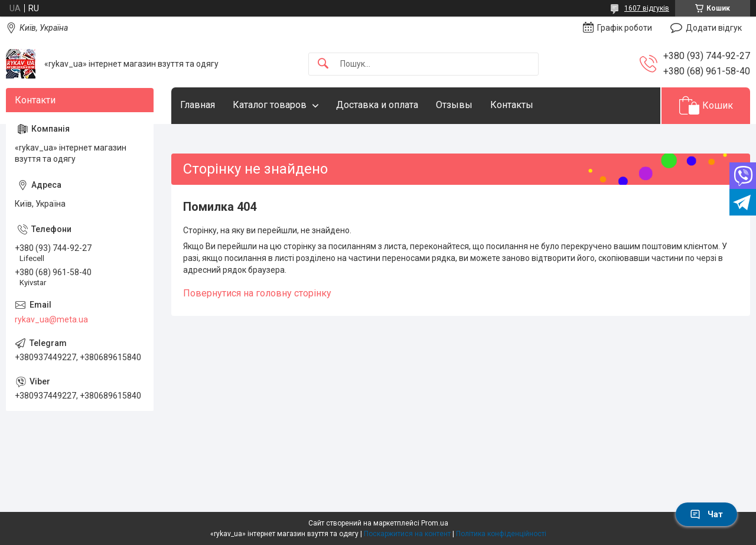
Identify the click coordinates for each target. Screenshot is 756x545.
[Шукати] (323, 64)
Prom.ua (435, 523)
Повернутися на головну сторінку (257, 293)
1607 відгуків (647, 8)
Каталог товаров (270, 105)
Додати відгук (714, 28)
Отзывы (454, 105)
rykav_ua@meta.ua (51, 319)
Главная (198, 105)
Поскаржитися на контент (407, 534)
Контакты (512, 105)
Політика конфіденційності (501, 534)
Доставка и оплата (377, 105)
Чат (706, 514)
